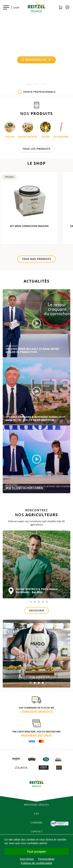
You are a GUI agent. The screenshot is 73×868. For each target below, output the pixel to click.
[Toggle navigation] (6, 7)
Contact (36, 831)
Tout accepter (36, 852)
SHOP (16, 8)
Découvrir (37, 610)
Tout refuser (27, 859)
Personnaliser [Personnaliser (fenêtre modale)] (46, 859)
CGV (36, 814)
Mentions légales (37, 805)
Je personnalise (36, 60)
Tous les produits (36, 149)
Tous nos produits (36, 259)
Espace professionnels (36, 92)
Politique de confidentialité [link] (36, 863)
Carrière (37, 823)
